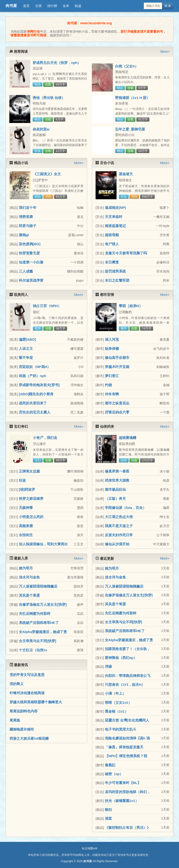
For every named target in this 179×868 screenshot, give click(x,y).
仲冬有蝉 (112, 394)
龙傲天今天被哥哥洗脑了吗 (126, 253)
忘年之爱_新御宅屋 (130, 129)
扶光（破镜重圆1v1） (122, 801)
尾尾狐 (15, 720)
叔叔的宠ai (41, 129)
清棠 (108, 818)
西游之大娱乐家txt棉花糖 (29, 738)
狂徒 (22, 480)
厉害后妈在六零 (117, 412)
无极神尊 (26, 508)
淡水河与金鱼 (29, 577)
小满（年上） (115, 693)
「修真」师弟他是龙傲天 (124, 747)
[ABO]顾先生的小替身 (36, 394)
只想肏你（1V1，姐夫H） (125, 684)
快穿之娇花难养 (31, 499)
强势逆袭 (26, 217)
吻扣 (108, 810)
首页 (26, 6)
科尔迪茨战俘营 (31, 280)
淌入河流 (112, 339)
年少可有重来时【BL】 (123, 783)
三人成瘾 (26, 271)
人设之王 (26, 348)
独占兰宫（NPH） (47, 306)
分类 (38, 6)
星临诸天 (126, 174)
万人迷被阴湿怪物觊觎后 (38, 586)
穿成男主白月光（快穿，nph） (57, 63)
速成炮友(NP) (115, 208)
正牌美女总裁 (29, 471)
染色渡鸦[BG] (30, 244)
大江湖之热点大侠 (119, 517)
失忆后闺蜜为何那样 (35, 614)
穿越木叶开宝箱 (117, 367)
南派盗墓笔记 (115, 226)
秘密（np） (114, 774)
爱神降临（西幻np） (121, 658)
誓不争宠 (26, 358)
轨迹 (78, 6)
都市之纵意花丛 (117, 403)
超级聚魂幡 (128, 438)
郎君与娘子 (28, 226)
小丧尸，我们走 (45, 438)
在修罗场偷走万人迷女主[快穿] (43, 604)
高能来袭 (26, 526)
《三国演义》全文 (47, 174)
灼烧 (108, 385)
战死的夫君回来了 (33, 403)
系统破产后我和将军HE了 (39, 623)
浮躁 (108, 667)
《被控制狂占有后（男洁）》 (128, 828)
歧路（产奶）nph (33, 376)
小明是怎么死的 (31, 517)
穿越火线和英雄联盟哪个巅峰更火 (36, 702)
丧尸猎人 (112, 244)
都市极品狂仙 (115, 489)
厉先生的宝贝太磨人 (35, 412)
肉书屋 (11, 6)
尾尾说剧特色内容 (24, 711)
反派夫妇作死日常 (119, 535)
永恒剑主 (26, 535)
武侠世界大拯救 (117, 480)
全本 (66, 6)
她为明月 (26, 568)
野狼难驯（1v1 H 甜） (133, 98)
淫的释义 (17, 684)
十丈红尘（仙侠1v (33, 650)
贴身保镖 (112, 348)
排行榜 (52, 6)
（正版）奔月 (115, 499)
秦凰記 (110, 765)
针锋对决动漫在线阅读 (27, 693)
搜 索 (168, 6)
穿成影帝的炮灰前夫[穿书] (39, 385)
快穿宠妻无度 (29, 253)
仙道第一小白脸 (31, 262)
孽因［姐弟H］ (131, 306)
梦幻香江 (112, 376)
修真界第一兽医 (117, 471)
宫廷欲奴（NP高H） (35, 367)
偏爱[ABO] (27, 339)
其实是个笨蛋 (29, 595)
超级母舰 (112, 235)
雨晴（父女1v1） (118, 702)
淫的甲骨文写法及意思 (27, 675)
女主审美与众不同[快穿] (38, 641)
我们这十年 (28, 208)
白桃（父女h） (127, 66)
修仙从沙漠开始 (117, 544)
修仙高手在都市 (117, 358)
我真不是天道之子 (119, 526)
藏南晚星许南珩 (22, 729)
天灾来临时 (114, 217)
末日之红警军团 (117, 280)
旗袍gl (24, 235)
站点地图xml (90, 848)
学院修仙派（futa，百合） (126, 508)
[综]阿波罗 (27, 489)
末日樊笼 (112, 262)
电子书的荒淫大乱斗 (121, 729)
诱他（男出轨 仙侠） (49, 98)
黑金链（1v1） (117, 711)
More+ (165, 52)
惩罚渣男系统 (115, 271)
